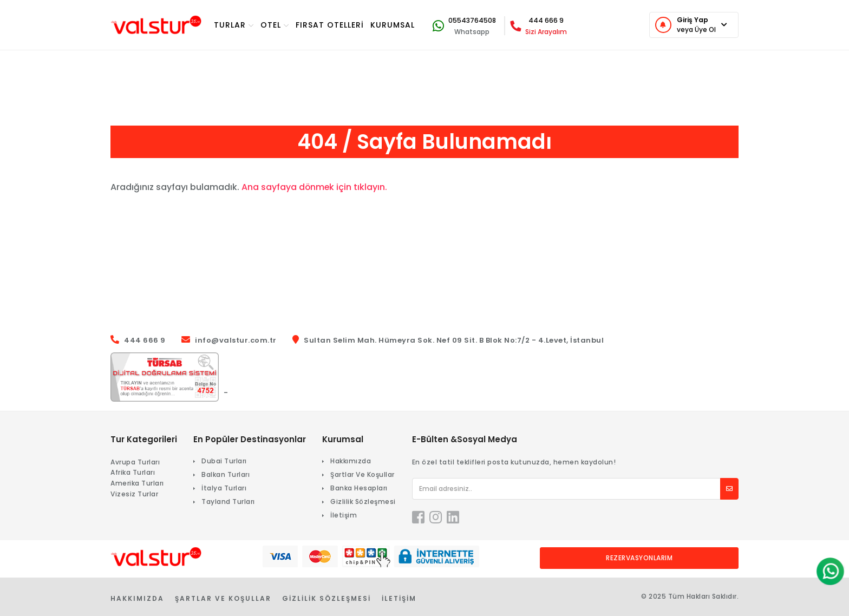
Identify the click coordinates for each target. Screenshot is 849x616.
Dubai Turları (224, 461)
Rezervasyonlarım (639, 558)
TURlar (234, 25)
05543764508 (472, 20)
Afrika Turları (133, 472)
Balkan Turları (226, 474)
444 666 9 (546, 20)
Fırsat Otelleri (330, 25)
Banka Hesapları (359, 488)
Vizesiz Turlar (134, 494)
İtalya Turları (224, 488)
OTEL (275, 25)
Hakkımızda (351, 461)
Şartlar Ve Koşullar (363, 474)
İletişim (344, 515)
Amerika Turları (137, 483)
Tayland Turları (228, 502)
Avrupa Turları (135, 462)
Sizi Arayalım (546, 32)
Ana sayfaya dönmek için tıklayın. (315, 187)
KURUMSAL (393, 25)
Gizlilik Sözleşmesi (363, 502)
